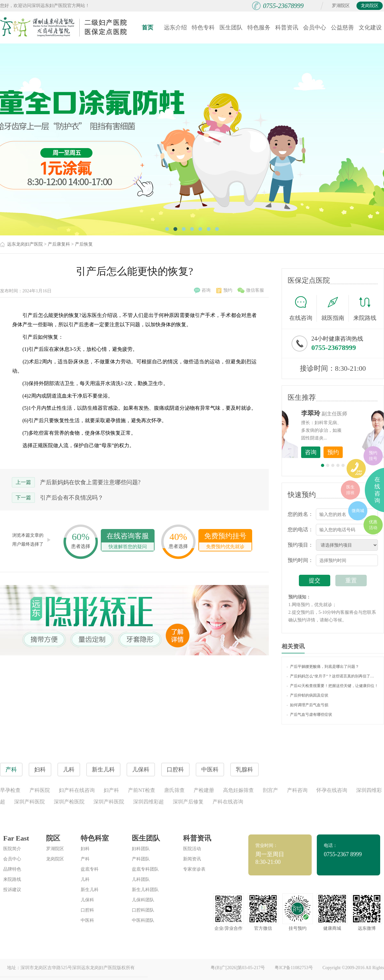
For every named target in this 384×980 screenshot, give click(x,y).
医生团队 (231, 28)
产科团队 (141, 859)
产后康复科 (59, 244)
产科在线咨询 (228, 802)
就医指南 (335, 308)
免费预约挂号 (225, 541)
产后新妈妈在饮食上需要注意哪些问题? (90, 482)
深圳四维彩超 (148, 802)
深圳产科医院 (29, 802)
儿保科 (87, 900)
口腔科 (87, 910)
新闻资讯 (192, 859)
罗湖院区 (341, 6)
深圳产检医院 (69, 802)
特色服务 (259, 28)
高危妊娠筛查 (238, 790)
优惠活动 (373, 525)
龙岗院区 (370, 6)
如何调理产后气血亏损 (308, 705)
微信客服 (251, 290)
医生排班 (350, 490)
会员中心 (315, 28)
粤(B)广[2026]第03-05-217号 (238, 968)
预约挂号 (373, 456)
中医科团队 (143, 920)
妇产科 (111, 790)
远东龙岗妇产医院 (25, 244)
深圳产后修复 (188, 802)
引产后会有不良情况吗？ (72, 498)
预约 (224, 290)
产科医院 (40, 790)
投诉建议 (12, 890)
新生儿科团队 (145, 890)
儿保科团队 (143, 900)
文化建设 (370, 28)
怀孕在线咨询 (332, 790)
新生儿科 (90, 890)
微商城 (358, 511)
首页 (148, 28)
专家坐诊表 (194, 869)
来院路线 (365, 309)
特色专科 (203, 28)
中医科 (87, 920)
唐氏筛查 (174, 790)
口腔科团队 (143, 910)
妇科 (85, 849)
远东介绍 (175, 28)
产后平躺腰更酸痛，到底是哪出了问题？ (323, 667)
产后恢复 (84, 244)
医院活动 (192, 849)
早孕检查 (10, 790)
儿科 (85, 879)
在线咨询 (303, 308)
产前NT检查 (142, 790)
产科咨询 (297, 790)
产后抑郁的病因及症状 (308, 695)
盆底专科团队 (145, 869)
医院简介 (12, 849)
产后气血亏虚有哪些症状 (309, 715)
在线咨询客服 (128, 541)
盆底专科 (90, 869)
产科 (85, 859)
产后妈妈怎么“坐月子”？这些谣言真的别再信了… (330, 676)
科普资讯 (287, 28)
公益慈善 (342, 28)
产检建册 (204, 790)
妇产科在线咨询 (77, 790)
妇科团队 (141, 849)
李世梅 (343, 413)
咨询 (202, 290)
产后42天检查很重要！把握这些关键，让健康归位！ (332, 686)
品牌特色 (12, 869)
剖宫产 (270, 790)
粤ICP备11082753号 (294, 968)
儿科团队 (141, 879)
